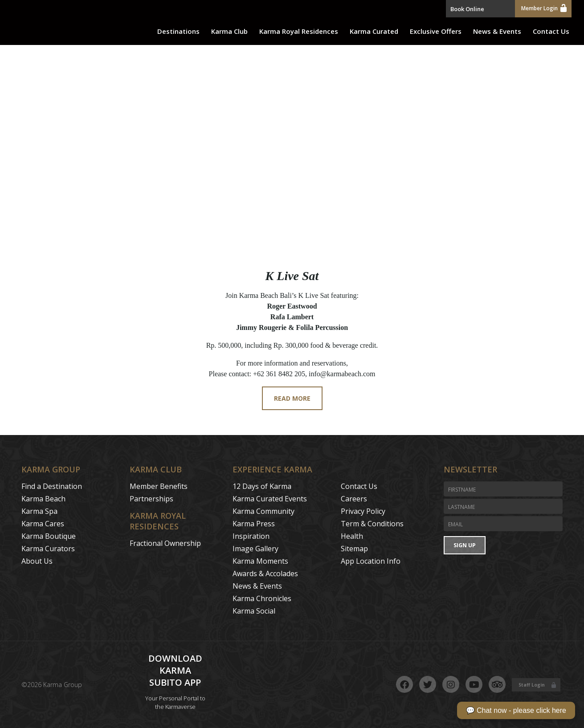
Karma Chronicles (262, 598)
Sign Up (465, 545)
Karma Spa (39, 511)
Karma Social (254, 611)
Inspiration (251, 536)
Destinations (178, 31)
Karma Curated (374, 31)
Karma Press (254, 524)
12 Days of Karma (262, 486)
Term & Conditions (372, 524)
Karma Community (263, 511)
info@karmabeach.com (342, 374)
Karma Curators (48, 549)
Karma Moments (260, 561)
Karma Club (229, 31)
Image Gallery (255, 549)
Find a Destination (52, 486)
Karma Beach (43, 499)
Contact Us (551, 31)
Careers (354, 499)
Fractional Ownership (165, 543)
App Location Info (371, 561)
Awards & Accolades (265, 573)
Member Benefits (159, 486)
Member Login (544, 8)
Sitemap (354, 549)
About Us (37, 561)
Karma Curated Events (270, 499)
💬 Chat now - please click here (516, 710)
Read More (292, 398)
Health (352, 536)
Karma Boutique (49, 536)
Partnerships (151, 499)
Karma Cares (43, 524)
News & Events (497, 31)
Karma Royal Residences (299, 31)
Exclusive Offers (436, 31)
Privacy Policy (363, 511)
